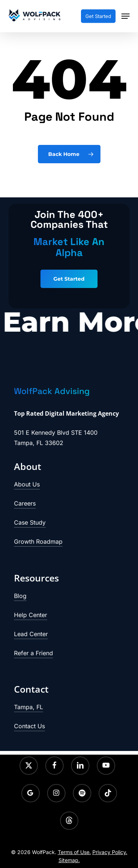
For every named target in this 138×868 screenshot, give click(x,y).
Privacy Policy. (110, 852)
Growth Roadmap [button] (38, 541)
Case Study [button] (30, 522)
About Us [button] (27, 484)
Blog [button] (20, 596)
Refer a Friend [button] (33, 653)
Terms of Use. (74, 852)
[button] (125, 16)
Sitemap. (69, 860)
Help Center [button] (31, 615)
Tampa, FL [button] (29, 707)
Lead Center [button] (31, 634)
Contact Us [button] (29, 726)
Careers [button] (25, 503)
